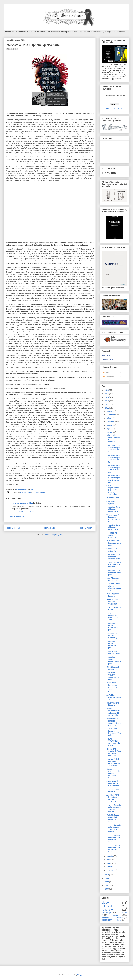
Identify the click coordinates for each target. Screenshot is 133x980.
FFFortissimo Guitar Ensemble (112, 535)
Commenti (109, 377)
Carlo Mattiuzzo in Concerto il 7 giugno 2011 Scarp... (114, 818)
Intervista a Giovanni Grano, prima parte (113, 676)
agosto (110, 425)
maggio (110, 856)
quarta (42, 492)
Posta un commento (16, 517)
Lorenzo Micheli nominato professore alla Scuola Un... (113, 762)
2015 (107, 394)
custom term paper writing (22, 503)
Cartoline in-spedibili (111, 503)
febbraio (110, 867)
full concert (119, 918)
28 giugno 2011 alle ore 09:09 (23, 512)
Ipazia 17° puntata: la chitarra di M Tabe (112, 616)
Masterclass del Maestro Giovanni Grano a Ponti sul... (114, 722)
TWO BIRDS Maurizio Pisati (113, 652)
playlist (119, 920)
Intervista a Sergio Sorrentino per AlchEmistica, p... (114, 479)
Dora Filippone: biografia (113, 595)
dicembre (111, 411)
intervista (36, 492)
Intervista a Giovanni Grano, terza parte (112, 644)
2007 (107, 885)
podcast (115, 915)
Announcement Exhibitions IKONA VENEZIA (112, 798)
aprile (109, 860)
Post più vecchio (86, 528)
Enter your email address (115, 95)
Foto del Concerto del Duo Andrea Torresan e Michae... (114, 808)
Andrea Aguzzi (22, 489)
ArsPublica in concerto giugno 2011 (114, 697)
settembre (111, 422)
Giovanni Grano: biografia (113, 704)
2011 (107, 408)
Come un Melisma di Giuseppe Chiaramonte (114, 783)
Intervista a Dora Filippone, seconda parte (113, 557)
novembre (111, 414)
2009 (107, 878)
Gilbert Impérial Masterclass (113, 668)
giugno (110, 432)
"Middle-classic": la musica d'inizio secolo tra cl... (113, 518)
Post (106, 373)
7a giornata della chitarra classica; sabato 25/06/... (114, 587)
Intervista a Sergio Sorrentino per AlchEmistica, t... (114, 459)
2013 (107, 401)
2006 (107, 889)
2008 (107, 882)
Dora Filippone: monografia (113, 579)
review (124, 913)
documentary (107, 920)
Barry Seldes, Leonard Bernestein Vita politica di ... (114, 732)
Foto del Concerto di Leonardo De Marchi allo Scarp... (114, 838)
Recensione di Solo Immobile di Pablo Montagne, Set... (113, 773)
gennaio (110, 870)
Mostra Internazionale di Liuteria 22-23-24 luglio (113, 712)
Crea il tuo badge (107, 359)
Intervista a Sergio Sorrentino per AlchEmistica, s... (114, 469)
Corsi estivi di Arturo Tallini (112, 550)
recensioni (108, 910)
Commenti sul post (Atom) (53, 535)
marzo (110, 863)
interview (105, 918)
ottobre (110, 418)
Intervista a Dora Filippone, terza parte (114, 543)
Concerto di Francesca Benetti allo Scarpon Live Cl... (113, 687)
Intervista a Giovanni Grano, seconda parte (114, 660)
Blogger (80, 975)
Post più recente (13, 528)
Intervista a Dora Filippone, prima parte (114, 572)
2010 (107, 875)
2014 (107, 397)
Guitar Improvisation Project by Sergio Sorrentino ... (113, 490)
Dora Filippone (26, 492)
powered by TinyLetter (115, 108)
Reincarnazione (113, 498)
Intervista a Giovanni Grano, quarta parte (113, 626)
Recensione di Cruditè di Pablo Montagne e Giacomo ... (114, 752)
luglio (109, 429)
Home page (50, 528)
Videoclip (106, 913)
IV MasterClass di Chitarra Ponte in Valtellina (114, 564)
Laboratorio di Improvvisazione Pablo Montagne (113, 438)
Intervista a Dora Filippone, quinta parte (113, 509)
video (105, 903)
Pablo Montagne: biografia (113, 790)
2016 (107, 390)
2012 (107, 404)
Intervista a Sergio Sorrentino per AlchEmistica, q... (114, 449)
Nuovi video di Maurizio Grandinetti (112, 602)
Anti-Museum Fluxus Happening (112, 635)
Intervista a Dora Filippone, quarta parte (113, 527)
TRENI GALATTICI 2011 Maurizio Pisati (113, 742)
